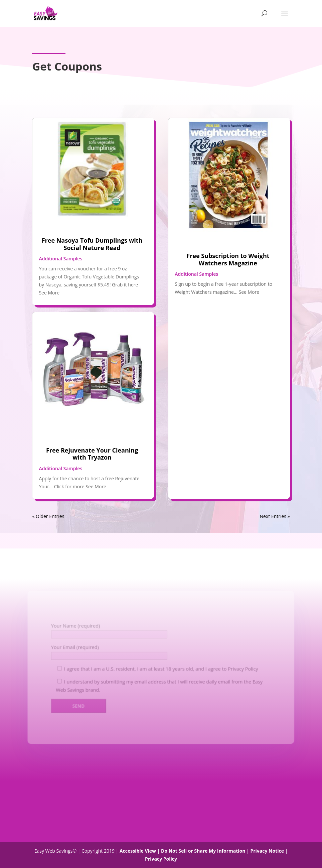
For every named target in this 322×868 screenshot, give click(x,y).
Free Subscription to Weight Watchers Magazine (228, 259)
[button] (285, 17)
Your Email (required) (74, 647)
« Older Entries (48, 516)
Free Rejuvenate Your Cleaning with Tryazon (92, 454)
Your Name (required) (74, 625)
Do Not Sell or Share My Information (203, 851)
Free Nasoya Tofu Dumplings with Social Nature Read (92, 244)
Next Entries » (275, 516)
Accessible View (138, 851)
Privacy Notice (267, 851)
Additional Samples (60, 259)
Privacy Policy (244, 668)
